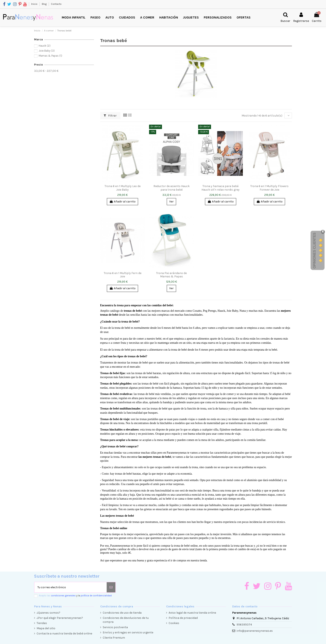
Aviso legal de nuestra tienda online (192, 613)
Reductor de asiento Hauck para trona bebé (172, 188)
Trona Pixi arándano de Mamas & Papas (171, 275)
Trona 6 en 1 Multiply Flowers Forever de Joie (269, 188)
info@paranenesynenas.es (255, 631)
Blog (44, 4)
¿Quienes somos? (48, 613)
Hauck (45, 46)
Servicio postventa (115, 627)
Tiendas (42, 623)
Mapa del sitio (46, 628)
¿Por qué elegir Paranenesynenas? (60, 618)
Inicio (35, 4)
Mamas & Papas (50, 56)
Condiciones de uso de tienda (122, 613)
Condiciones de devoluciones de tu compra (126, 620)
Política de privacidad (183, 618)
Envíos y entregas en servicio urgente (128, 632)
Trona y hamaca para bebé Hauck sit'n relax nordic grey (220, 188)
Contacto (56, 4)
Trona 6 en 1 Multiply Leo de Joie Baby (123, 188)
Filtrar (110, 116)
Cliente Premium (114, 638)
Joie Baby (47, 51)
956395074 (244, 625)
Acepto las (75, 596)
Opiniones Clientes (314, 251)
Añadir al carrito (122, 202)
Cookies (174, 623)
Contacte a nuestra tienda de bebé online (64, 633)
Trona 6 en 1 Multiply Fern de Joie (123, 275)
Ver (171, 202)
